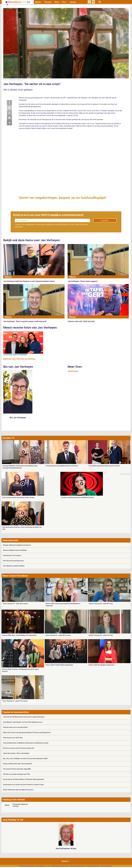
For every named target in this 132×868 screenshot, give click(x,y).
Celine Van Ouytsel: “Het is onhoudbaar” (16, 753)
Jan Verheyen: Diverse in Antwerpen (15, 355)
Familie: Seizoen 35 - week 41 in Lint (101, 635)
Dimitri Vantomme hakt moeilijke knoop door (18, 790)
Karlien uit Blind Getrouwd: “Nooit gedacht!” (18, 764)
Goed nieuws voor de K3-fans (13, 738)
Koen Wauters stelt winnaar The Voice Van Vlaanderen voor (23, 722)
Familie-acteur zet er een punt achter (15, 727)
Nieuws (38, 2)
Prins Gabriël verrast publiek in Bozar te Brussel (62, 466)
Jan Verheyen (73, 371)
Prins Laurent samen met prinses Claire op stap (18, 497)
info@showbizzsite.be (78, 866)
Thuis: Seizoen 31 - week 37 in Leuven (15, 701)
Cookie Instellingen (93, 866)
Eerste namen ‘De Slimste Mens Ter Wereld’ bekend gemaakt (23, 779)
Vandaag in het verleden (14, 800)
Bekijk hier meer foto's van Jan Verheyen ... (20, 359)
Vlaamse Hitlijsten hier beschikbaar (15, 550)
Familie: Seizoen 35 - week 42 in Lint (101, 604)
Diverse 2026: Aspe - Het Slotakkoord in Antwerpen (19, 635)
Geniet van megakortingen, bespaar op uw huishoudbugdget (62, 198)
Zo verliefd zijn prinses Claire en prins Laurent (104, 466)
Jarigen (73, 2)
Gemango (108, 866)
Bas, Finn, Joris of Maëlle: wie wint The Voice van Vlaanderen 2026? (25, 759)
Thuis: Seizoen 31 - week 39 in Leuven (15, 604)
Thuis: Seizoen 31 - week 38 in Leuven (58, 635)
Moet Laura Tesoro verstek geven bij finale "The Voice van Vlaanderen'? (27, 733)
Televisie (48, 2)
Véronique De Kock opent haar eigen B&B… (17, 769)
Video (57, 2)
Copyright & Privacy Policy (60, 866)
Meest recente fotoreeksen (15, 576)
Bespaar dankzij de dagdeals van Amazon (17, 545)
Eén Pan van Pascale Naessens (13, 561)
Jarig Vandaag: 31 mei (13, 820)
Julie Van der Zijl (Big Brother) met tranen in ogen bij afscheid (24, 717)
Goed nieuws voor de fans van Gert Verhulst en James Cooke (23, 785)
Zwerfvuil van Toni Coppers (12, 555)
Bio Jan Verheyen (18, 418)
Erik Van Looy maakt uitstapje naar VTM (16, 774)
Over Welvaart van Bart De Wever (14, 566)
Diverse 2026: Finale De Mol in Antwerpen (59, 665)
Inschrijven (105, 220)
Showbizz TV (9, 438)
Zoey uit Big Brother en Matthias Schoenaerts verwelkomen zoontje (26, 743)
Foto (64, 2)
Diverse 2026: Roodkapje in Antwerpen (102, 665)
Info (48, 866)
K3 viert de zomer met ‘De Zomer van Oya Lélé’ (19, 748)
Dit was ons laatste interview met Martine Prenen (78, 497)
